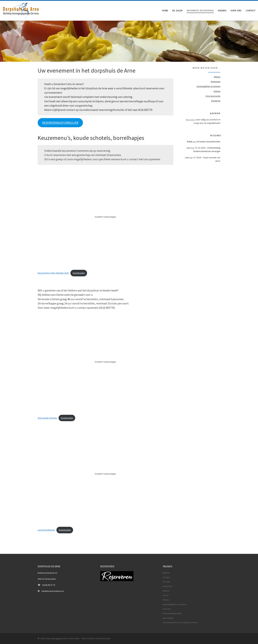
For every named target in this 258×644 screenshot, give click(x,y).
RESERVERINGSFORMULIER (60, 123)
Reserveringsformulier (172, 613)
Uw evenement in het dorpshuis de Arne (180, 622)
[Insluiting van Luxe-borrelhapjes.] (106, 474)
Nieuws (166, 600)
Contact (166, 577)
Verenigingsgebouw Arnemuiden (63, 638)
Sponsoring (168, 618)
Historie (166, 591)
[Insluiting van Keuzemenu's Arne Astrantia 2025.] (106, 217)
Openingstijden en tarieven (174, 604)
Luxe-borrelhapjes (46, 530)
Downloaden (79, 273)
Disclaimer (167, 586)
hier (194, 142)
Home (165, 595)
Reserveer (190, 120)
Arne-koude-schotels (47, 418)
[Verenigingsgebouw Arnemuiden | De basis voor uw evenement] (21, 10)
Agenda (166, 573)
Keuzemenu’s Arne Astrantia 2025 (53, 273)
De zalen (167, 582)
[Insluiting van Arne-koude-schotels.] (106, 362)
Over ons (167, 609)
